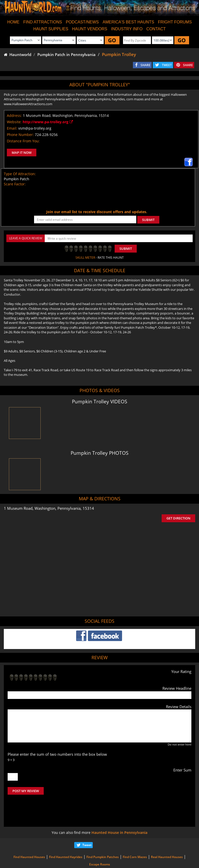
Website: (14, 122)
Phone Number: (20, 135)
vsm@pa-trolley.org (35, 128)
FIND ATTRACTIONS (43, 22)
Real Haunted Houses (167, 836)
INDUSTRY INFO (127, 29)
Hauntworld (18, 54)
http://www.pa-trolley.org (48, 122)
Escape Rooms (100, 843)
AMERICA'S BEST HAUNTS (128, 22)
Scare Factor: (15, 184)
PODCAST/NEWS (82, 22)
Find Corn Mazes (135, 836)
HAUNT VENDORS (90, 29)
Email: (12, 128)
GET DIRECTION (178, 518)
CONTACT (156, 29)
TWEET (167, 65)
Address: (14, 115)
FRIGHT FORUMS (175, 22)
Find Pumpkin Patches (103, 836)
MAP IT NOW (22, 153)
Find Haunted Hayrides (66, 836)
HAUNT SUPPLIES (51, 29)
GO (112, 40)
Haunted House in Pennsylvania (119, 811)
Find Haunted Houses (29, 836)
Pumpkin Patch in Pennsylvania (66, 54)
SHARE (146, 65)
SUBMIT (148, 220)
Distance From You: (23, 141)
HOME (13, 22)
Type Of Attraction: (20, 174)
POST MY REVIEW (26, 791)
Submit (126, 249)
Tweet (87, 824)
